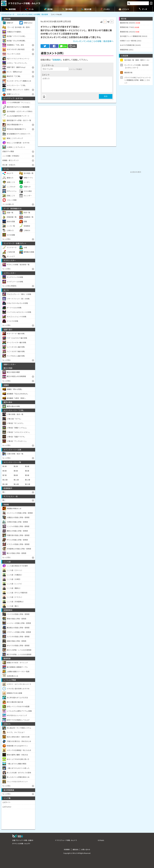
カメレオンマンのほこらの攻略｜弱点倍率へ (93, 41)
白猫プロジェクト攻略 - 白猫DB (23, 840)
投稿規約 (57, 60)
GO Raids (101, 840)
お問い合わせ (86, 849)
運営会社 (76, 849)
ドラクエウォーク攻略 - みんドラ (24, 3)
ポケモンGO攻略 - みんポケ (21, 843)
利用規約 (67, 849)
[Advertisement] (77, 125)
